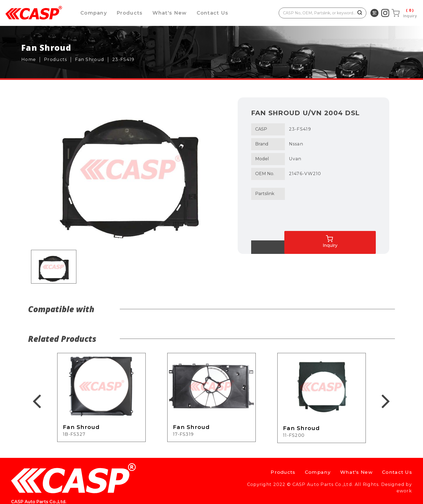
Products (131, 13)
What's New (172, 13)
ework (404, 494)
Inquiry (366, 236)
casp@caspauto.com (172, 477)
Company (94, 13)
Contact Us (216, 13)
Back (273, 247)
